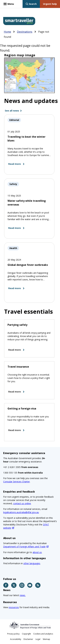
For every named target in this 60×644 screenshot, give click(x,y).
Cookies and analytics (43, 634)
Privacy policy (13, 634)
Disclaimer (28, 639)
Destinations (25, 32)
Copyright (26, 634)
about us (37, 552)
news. (23, 595)
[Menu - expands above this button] (9, 4)
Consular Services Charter (16, 482)
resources (14, 607)
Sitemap (46, 639)
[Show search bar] (31, 4)
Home (7, 32)
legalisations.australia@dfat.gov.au (21, 512)
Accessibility (16, 639)
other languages (32, 563)
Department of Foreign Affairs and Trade (24, 547)
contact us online (22, 503)
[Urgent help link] (50, 4)
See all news (12, 111)
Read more (15, 164)
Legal (38, 639)
